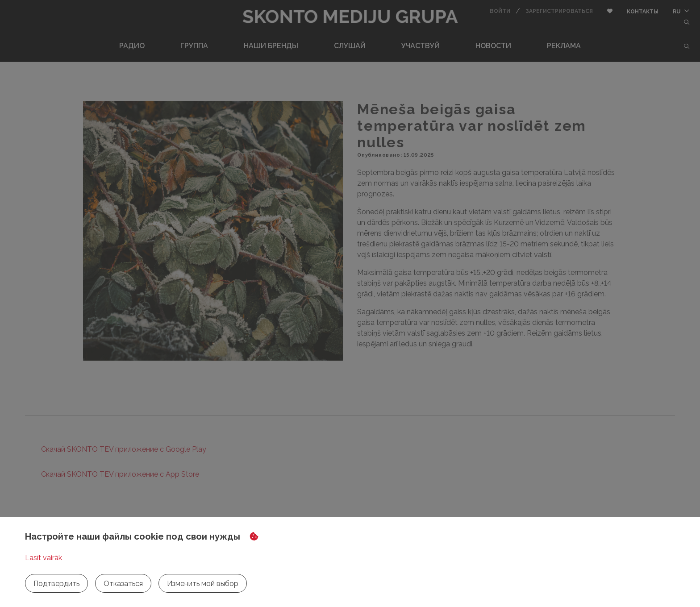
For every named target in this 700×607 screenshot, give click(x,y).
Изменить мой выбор (203, 584)
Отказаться (123, 584)
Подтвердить (56, 584)
